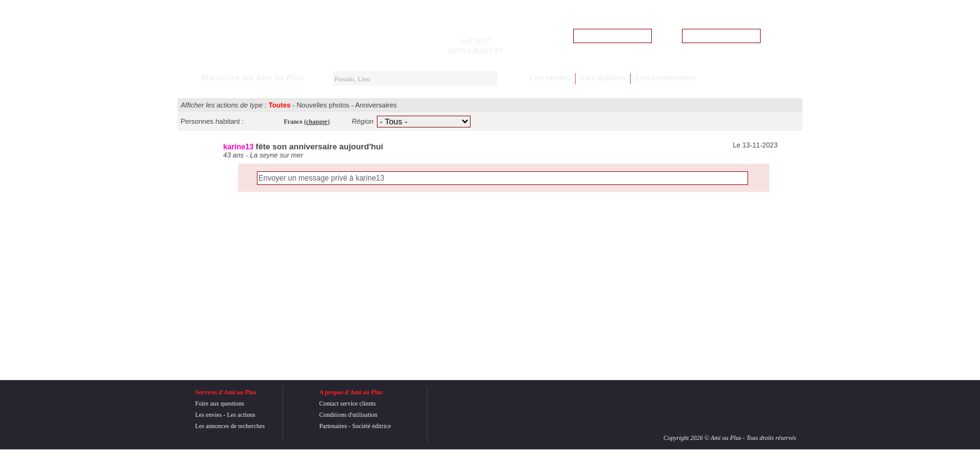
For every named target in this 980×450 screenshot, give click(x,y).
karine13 (238, 147)
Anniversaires (376, 105)
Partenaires (333, 426)
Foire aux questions (219, 403)
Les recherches (665, 78)
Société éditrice (371, 426)
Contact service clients (348, 403)
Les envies (550, 78)
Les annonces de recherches (230, 426)
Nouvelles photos (323, 105)
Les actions (603, 78)
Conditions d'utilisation (348, 415)
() (317, 122)
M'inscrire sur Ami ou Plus (252, 78)
